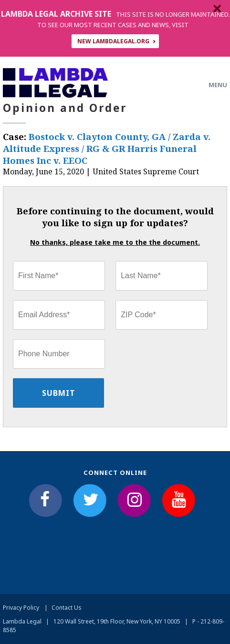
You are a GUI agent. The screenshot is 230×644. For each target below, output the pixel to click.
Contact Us (67, 608)
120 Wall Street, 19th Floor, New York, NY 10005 (117, 621)
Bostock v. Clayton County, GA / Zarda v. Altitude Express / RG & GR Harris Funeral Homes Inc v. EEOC (107, 148)
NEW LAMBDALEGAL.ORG (113, 41)
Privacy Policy (21, 608)
